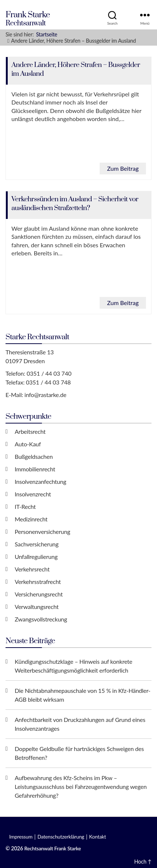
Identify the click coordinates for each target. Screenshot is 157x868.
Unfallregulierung (36, 557)
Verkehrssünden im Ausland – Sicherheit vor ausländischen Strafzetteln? (75, 204)
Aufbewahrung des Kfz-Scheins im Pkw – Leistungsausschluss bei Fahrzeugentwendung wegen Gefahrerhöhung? (81, 786)
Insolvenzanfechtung (40, 481)
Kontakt (97, 837)
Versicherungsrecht (39, 594)
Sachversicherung (37, 544)
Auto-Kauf (28, 444)
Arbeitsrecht (30, 431)
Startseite (47, 34)
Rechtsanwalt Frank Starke (53, 848)
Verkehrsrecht (32, 569)
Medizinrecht (31, 519)
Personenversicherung (42, 532)
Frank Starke (28, 15)
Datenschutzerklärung (61, 837)
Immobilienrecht (35, 469)
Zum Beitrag (123, 168)
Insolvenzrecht (33, 494)
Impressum (21, 837)
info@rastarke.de (46, 395)
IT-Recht (25, 506)
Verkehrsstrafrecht (38, 582)
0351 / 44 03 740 (49, 373)
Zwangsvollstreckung (41, 619)
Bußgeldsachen (34, 456)
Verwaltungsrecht (37, 607)
